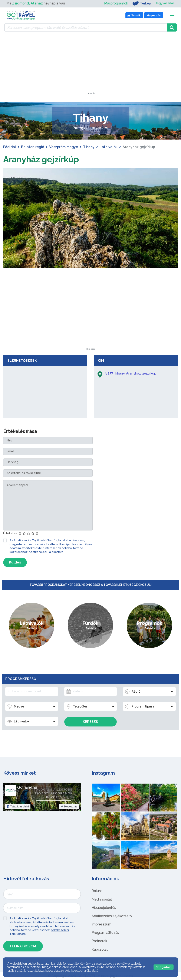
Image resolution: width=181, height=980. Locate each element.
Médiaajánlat (102, 899)
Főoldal (10, 147)
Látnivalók (109, 147)
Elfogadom (164, 967)
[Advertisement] (90, 66)
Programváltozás (105, 933)
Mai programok (115, 3)
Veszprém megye (64, 147)
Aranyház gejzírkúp (42, 159)
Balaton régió (33, 147)
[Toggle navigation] (172, 15)
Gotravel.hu (27, 787)
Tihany (89, 147)
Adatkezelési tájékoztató (112, 916)
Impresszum (101, 924)
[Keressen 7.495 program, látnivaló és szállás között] (86, 27)
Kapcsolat (100, 949)
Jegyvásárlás (164, 3)
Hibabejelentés (104, 908)
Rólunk (97, 891)
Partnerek (99, 941)
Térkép (140, 3)
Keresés (90, 722)
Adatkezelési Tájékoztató (46, 552)
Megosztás (69, 807)
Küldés (15, 562)
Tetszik (18, 807)
